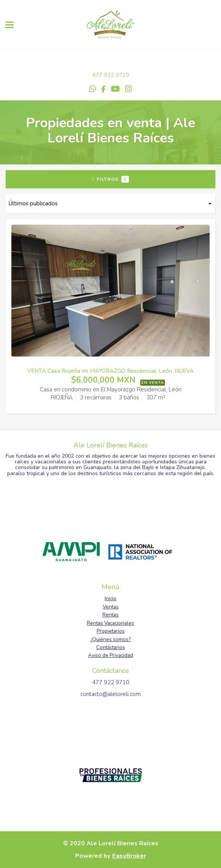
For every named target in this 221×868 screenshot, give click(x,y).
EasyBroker (129, 856)
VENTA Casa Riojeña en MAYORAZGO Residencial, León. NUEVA (110, 371)
